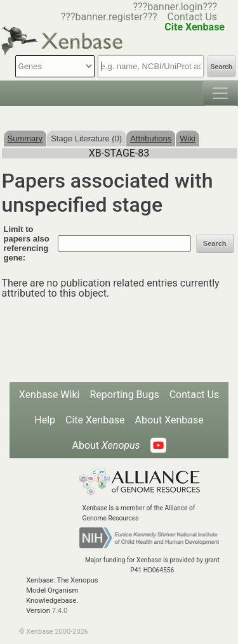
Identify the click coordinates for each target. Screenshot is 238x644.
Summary (25, 138)
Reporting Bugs (124, 395)
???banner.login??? (175, 7)
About (106, 445)
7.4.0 (60, 611)
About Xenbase (169, 420)
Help (45, 420)
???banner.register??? (109, 17)
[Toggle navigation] (220, 93)
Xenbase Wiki (50, 395)
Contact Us (193, 17)
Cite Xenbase (95, 420)
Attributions (151, 138)
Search (221, 67)
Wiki (188, 138)
